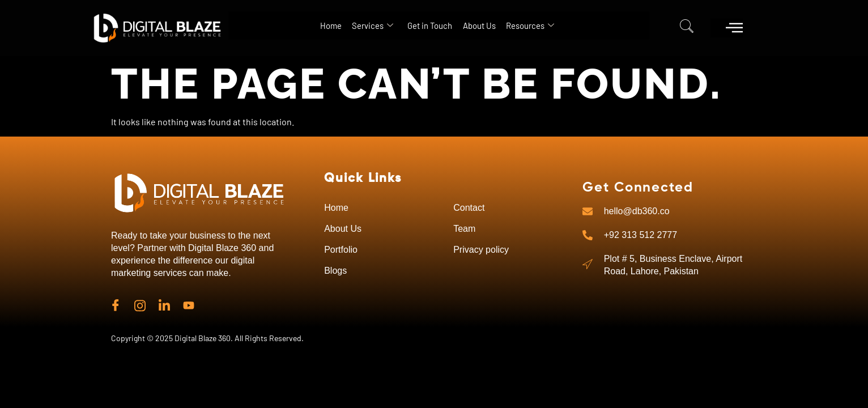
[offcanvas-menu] (734, 27)
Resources (565, 25)
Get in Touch (428, 25)
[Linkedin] (164, 304)
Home (294, 25)
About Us (496, 25)
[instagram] (140, 304)
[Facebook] (116, 304)
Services (353, 25)
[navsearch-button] (687, 28)
